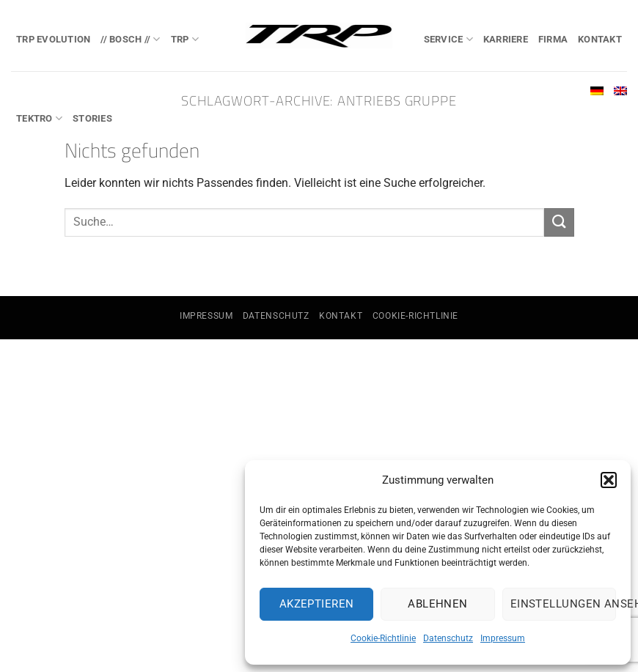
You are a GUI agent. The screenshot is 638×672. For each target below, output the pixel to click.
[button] (609, 480)
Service (448, 39)
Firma (553, 39)
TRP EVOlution (53, 39)
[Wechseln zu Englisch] (620, 91)
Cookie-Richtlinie (383, 638)
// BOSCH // (130, 39)
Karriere (506, 39)
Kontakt (600, 39)
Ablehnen (438, 604)
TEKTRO (39, 118)
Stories (92, 118)
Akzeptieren (317, 604)
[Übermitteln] (559, 222)
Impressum (503, 638)
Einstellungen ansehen (563, 604)
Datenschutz (448, 638)
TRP (185, 39)
